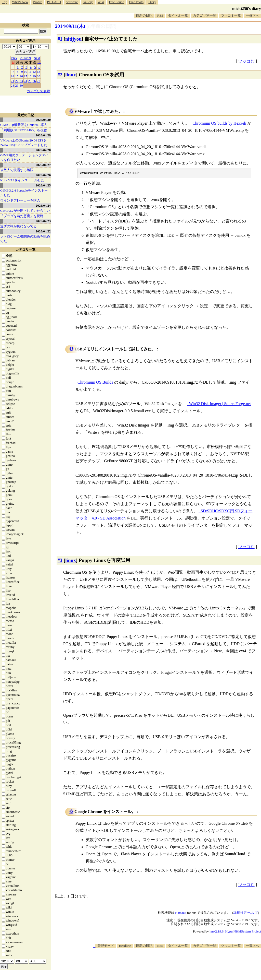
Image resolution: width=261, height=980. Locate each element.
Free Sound (117, 2)
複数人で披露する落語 (17, 170)
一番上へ (252, 946)
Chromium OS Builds (95, 383)
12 (34, 72)
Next (37, 58)
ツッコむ (246, 61)
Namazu (181, 913)
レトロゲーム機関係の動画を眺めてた (25, 239)
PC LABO (54, 2)
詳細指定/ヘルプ (246, 913)
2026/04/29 (43, 135)
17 (26, 76)
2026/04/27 (43, 165)
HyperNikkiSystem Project (243, 932)
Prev (14, 58)
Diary (152, 2)
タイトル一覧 (178, 15)
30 (21, 85)
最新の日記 (144, 15)
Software (72, 2)
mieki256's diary (247, 9)
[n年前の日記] (101, 26)
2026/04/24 (43, 205)
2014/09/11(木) (70, 26)
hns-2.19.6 (217, 932)
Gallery (88, 2)
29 (17, 85)
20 (39, 76)
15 (17, 76)
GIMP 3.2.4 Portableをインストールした (24, 193)
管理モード (106, 946)
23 (21, 81)
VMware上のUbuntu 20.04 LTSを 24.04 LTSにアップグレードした (24, 143)
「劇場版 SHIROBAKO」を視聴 (24, 130)
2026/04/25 (43, 185)
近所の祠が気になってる (18, 226)
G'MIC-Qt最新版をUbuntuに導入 (24, 125)
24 (26, 81)
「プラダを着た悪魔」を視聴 (22, 216)
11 (30, 72)
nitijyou (73, 39)
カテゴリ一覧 (25, 249)
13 (39, 72)
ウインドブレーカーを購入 (20, 200)
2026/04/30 (43, 120)
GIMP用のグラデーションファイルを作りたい (24, 157)
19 (34, 76)
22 (17, 81)
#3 (60, 561)
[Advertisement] (168, 964)
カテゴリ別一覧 (205, 15)
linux (71, 75)
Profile (38, 2)
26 (34, 81)
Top (5, 2)
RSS (160, 15)
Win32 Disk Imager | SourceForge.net (220, 404)
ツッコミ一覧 (231, 15)
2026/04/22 (43, 231)
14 (13, 76)
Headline (125, 946)
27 (39, 81)
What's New (20, 2)
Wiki (101, 2)
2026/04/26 (43, 175)
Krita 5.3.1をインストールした (22, 180)
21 (13, 81)
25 (30, 81)
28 (13, 85)
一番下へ (252, 15)
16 (21, 76)
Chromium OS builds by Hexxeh (219, 123)
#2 (60, 75)
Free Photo (136, 2)
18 (30, 76)
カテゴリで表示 (38, 91)
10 (26, 72)
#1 (60, 39)
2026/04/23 (43, 221)
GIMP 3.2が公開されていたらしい (25, 211)
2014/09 (26, 58)
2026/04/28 (43, 150)
